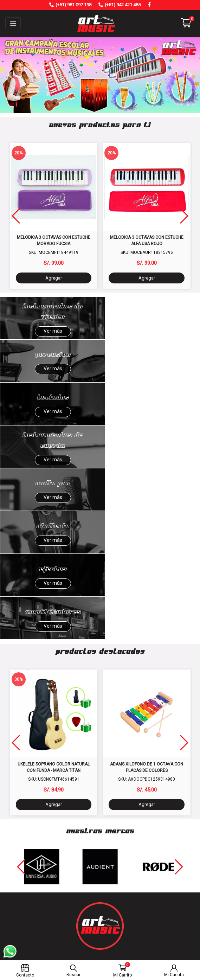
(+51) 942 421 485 (123, 5)
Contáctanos (100, 819)
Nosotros (100, 810)
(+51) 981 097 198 (73, 5)
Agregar (54, 278)
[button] (186, 23)
